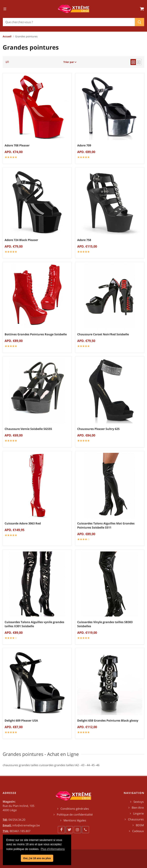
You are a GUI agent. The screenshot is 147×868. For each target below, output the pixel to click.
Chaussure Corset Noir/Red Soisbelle (103, 334)
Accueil (7, 36)
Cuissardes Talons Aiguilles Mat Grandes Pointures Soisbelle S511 (106, 525)
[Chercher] (69, 22)
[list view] (139, 62)
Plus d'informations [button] (53, 849)
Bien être (138, 808)
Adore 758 (84, 240)
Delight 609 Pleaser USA (21, 720)
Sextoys (139, 802)
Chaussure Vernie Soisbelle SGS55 (28, 429)
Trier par (70, 62)
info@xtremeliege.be (26, 825)
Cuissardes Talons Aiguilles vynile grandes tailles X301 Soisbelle (34, 624)
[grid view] (133, 62)
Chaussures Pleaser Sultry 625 (98, 429)
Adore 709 (84, 145)
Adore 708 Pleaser (17, 145)
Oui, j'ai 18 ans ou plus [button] (37, 858)
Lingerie (138, 813)
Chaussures (136, 819)
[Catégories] (8, 62)
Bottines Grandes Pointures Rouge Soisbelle (36, 334)
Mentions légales (75, 820)
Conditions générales (75, 809)
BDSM (140, 825)
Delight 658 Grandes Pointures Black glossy (108, 720)
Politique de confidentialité (75, 815)
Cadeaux (138, 831)
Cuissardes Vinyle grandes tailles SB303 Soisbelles (105, 624)
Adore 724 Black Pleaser (21, 240)
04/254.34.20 (17, 820)
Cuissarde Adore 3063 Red (23, 523)
